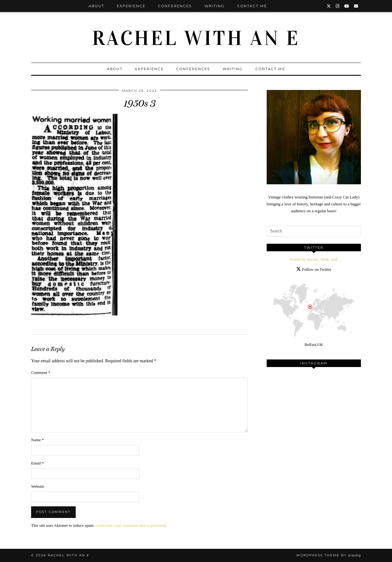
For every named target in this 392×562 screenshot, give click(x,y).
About (96, 6)
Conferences (175, 6)
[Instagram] (338, 6)
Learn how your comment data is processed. (131, 525)
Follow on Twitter (314, 269)
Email (38, 463)
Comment (41, 373)
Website (38, 486)
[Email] (356, 6)
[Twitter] (329, 6)
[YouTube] (347, 6)
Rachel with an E (196, 38)
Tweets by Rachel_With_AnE (314, 259)
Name (38, 440)
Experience (131, 6)
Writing (215, 6)
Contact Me (252, 6)
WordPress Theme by (329, 555)
